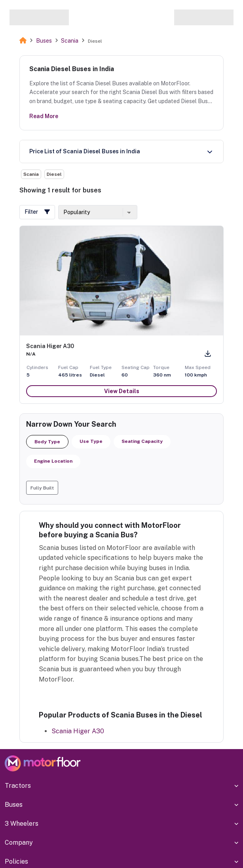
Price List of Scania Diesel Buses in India (85, 151)
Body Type (47, 442)
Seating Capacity (142, 441)
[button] (37, 212)
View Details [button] (122, 391)
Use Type (91, 441)
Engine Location (53, 461)
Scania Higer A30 (78, 731)
